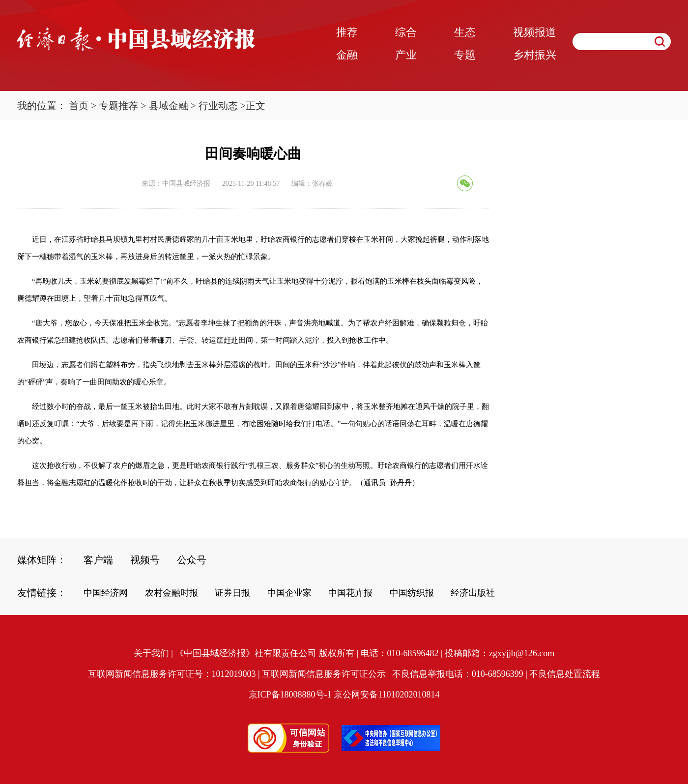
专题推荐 (118, 106)
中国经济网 (106, 593)
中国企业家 (289, 593)
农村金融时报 (172, 593)
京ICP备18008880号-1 (290, 695)
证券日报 (232, 593)
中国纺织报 (412, 593)
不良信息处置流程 (565, 674)
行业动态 (218, 106)
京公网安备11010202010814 (387, 695)
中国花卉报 (350, 593)
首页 (79, 106)
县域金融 (169, 106)
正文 (256, 106)
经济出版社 (473, 593)
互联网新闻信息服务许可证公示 (324, 674)
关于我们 (151, 653)
